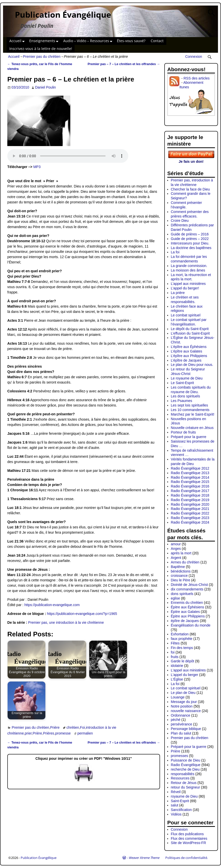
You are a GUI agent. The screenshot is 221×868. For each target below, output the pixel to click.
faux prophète (182, 639)
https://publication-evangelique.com (52, 605)
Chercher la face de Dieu (190, 189)
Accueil (18, 41)
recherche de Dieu (185, 769)
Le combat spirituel (186, 315)
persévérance (182, 724)
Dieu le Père (181, 580)
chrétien (73, 727)
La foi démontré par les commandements (189, 259)
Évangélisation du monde (191, 625)
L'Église (177, 679)
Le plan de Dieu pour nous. (192, 365)
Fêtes (175, 643)
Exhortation (180, 634)
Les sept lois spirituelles (190, 405)
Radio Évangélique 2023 (190, 518)
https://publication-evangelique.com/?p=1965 (82, 614)
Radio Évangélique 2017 (190, 491)
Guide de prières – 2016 (190, 234)
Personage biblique (186, 729)
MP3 (37, 167)
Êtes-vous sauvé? (131, 41)
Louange (178, 697)
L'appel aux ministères (188, 670)
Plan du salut (181, 733)
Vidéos (176, 814)
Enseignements (45, 41)
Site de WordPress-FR (188, 843)
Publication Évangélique (63, 15)
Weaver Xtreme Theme (144, 858)
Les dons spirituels (185, 396)
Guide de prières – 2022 (190, 239)
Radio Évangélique (186, 765)
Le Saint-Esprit (182, 383)
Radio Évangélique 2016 (190, 486)
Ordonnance (181, 715)
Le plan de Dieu (183, 693)
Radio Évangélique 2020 (190, 504)
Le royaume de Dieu (187, 378)
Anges (176, 549)
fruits (175, 657)
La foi (175, 252)
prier (28, 733)
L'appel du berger (185, 675)
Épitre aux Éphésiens (187, 607)
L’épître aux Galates (187, 351)
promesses (179, 756)
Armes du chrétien (185, 562)
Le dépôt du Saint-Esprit (190, 329)
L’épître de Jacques (186, 360)
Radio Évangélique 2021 (190, 509)
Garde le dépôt (183, 661)
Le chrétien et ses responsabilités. (185, 300)
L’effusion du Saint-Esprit (190, 333)
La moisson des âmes (188, 270)
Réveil (176, 792)
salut (175, 805)
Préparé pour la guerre (189, 437)
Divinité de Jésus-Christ (189, 585)
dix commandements (187, 589)
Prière (55, 727)
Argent (176, 558)
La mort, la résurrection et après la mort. (191, 277)
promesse (63, 733)
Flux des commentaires (189, 838)
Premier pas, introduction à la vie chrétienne (192, 182)
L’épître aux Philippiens (189, 356)
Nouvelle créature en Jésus (192, 428)
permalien (85, 733)
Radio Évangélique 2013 (190, 473)
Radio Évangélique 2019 (190, 500)
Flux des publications (187, 834)
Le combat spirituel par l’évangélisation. (189, 322)
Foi (82, 727)
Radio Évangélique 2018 (190, 495)
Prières (49, 733)
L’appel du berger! (185, 288)
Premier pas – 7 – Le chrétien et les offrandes (124, 64)
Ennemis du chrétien (187, 603)
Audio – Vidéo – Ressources (89, 41)
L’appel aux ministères (188, 284)
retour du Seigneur (185, 787)
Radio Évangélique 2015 (190, 482)
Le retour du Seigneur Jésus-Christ (188, 371)
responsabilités (183, 774)
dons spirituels (182, 594)
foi (173, 652)
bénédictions (181, 571)
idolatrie (177, 666)
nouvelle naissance (186, 711)
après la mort (181, 553)
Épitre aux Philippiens (188, 616)
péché (176, 720)
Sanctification (181, 810)
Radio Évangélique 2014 (190, 477)
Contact (157, 41)
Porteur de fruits (183, 432)
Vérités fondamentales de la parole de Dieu (193, 462)
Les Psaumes (182, 401)
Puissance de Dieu (186, 760)
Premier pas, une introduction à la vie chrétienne (66, 622)
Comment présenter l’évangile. (186, 205)
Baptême (178, 567)
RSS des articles (196, 78)
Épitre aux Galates (185, 612)
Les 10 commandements (190, 410)
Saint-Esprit (180, 801)
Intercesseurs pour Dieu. (190, 243)
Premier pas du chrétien (42, 57)
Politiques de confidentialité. (187, 858)
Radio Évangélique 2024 (190, 522)
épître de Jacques (185, 621)
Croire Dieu (180, 221)
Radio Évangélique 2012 (190, 468)
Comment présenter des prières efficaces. (190, 214)
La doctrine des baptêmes (191, 248)
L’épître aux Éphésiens (189, 347)
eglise (176, 598)
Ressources (180, 778)
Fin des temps (182, 648)
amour (176, 544)
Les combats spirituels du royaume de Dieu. (191, 390)
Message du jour (184, 702)
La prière (178, 293)
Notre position (182, 706)
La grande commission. (189, 266)
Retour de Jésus (184, 783)
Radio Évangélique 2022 (190, 513)
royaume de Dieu (184, 796)
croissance (179, 576)
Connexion (194, 57)
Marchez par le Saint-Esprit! (193, 414)
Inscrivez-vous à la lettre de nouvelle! (41, 49)
